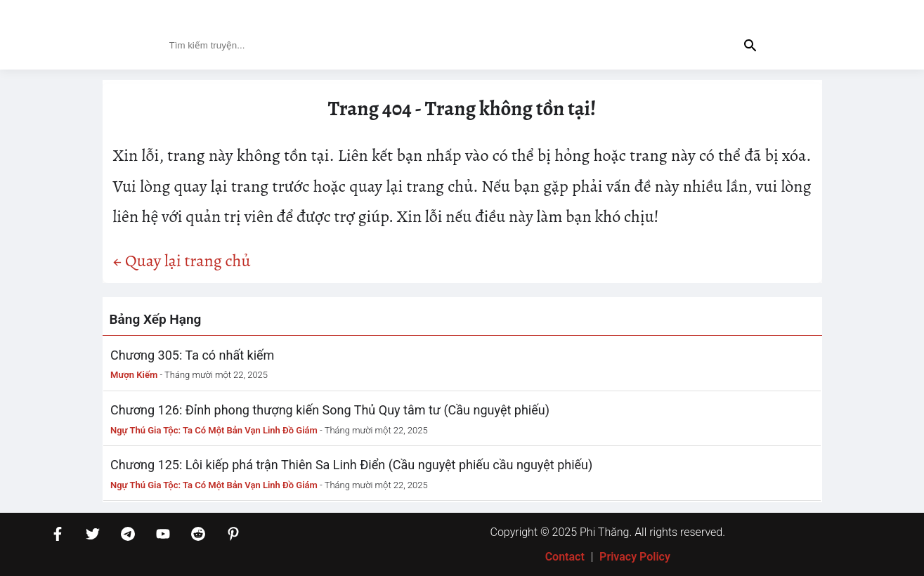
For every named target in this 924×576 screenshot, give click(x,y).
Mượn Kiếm (134, 375)
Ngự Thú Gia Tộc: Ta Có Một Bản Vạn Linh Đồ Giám (214, 430)
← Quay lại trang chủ (182, 261)
